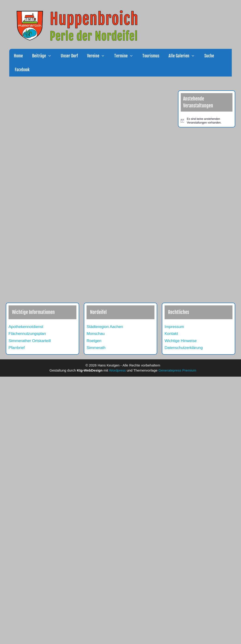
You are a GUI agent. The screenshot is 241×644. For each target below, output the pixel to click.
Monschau (96, 334)
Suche (209, 56)
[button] (51, 56)
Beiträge (44, 56)
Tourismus (151, 56)
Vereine (98, 56)
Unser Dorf (69, 56)
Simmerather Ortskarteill (30, 341)
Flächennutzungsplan (27, 334)
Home (18, 56)
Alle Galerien (184, 56)
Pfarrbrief (17, 348)
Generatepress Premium (177, 370)
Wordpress (117, 370)
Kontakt (171, 334)
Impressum (174, 327)
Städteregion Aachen (105, 327)
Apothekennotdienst (26, 327)
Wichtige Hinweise (181, 341)
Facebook (22, 70)
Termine (126, 56)
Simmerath (96, 348)
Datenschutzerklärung (184, 348)
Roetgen (94, 341)
